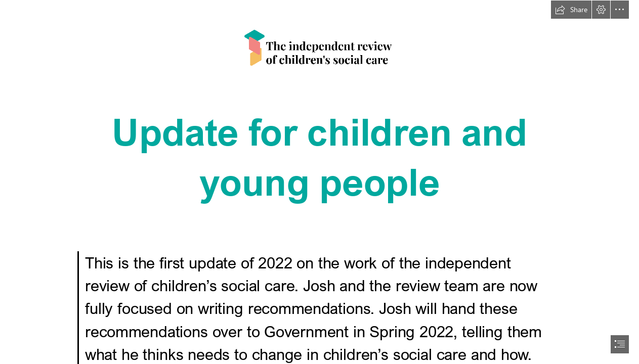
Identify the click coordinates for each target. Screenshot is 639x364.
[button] (571, 10)
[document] (319, 182)
